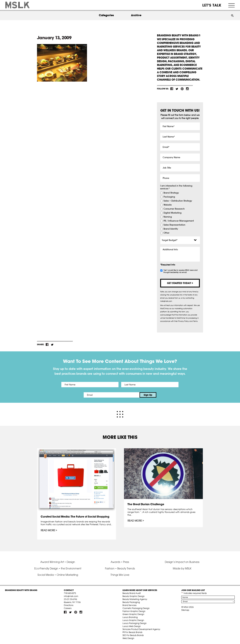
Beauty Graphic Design (133, 596)
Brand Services (129, 605)
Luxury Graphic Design (133, 620)
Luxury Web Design (132, 626)
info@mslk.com (71, 596)
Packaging (169, 197)
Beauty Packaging (131, 602)
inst (187, 89)
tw (177, 89)
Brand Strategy (171, 193)
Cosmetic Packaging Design (136, 608)
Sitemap (185, 610)
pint (182, 89)
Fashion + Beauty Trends (120, 568)
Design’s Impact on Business (182, 562)
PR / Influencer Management (179, 221)
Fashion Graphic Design (134, 611)
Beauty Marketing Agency (135, 599)
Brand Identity (171, 229)
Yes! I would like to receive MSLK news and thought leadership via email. (180, 271)
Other (166, 233)
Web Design (128, 638)
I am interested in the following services (176, 187)
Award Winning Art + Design (58, 562)
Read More (48, 530)
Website (168, 205)
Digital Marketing (172, 213)
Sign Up (148, 395)
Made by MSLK (182, 568)
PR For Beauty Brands (132, 632)
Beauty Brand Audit (132, 593)
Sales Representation (174, 225)
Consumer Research (174, 209)
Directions (69, 605)
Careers (68, 608)
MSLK (17, 5)
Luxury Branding (130, 617)
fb (172, 89)
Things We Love (120, 575)
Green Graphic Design (133, 614)
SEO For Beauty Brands (133, 635)
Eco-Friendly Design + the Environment (58, 568)
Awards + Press (120, 562)
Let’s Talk (212, 5)
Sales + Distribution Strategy (178, 201)
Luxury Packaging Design (134, 623)
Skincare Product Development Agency (141, 629)
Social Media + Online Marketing (58, 575)
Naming (168, 217)
